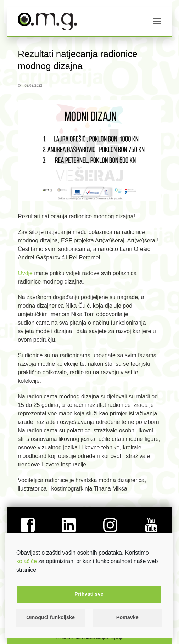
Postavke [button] (127, 617)
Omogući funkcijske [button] (51, 617)
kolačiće (27, 561)
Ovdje (25, 273)
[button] (157, 22)
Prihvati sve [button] (89, 594)
